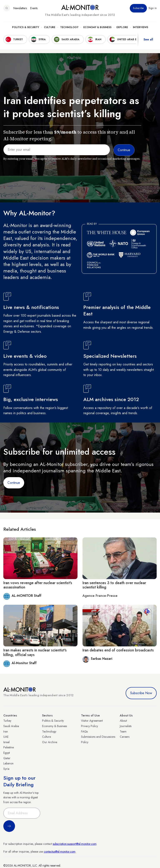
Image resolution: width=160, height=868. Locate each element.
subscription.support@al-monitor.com (75, 844)
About (123, 721)
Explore (122, 27)
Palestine (9, 747)
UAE (6, 737)
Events (34, 8)
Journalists (126, 726)
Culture (50, 27)
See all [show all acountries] (148, 39)
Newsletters (20, 8)
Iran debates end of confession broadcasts (118, 650)
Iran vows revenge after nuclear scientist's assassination (38, 585)
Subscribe (138, 8)
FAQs (84, 731)
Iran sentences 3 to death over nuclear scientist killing (114, 585)
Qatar (7, 758)
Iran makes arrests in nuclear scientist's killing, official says (35, 652)
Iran (6, 731)
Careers (125, 737)
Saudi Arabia (11, 726)
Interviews (141, 27)
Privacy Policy (89, 726)
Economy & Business (97, 27)
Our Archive (50, 742)
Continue (14, 483)
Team (123, 731)
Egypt (7, 753)
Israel (6, 742)
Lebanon (8, 763)
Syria (6, 769)
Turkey (7, 721)
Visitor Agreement (92, 721)
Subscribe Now (141, 693)
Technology (69, 27)
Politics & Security (26, 27)
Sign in (153, 8)
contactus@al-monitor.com (60, 852)
